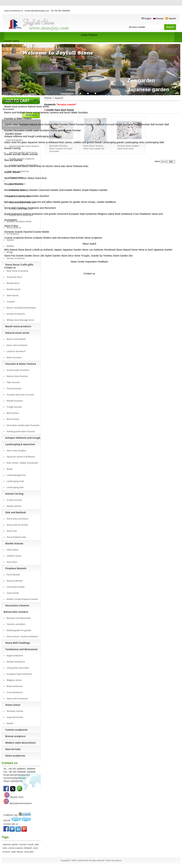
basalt (31, 844)
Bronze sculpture (34, 238)
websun (118, 861)
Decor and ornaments (38, 112)
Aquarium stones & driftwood (43, 142)
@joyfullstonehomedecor (21, 803)
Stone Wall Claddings (16, 208)
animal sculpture (16, 848)
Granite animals (13, 154)
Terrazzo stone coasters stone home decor (128, 147)
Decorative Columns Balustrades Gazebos (27, 196)
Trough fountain (142, 124)
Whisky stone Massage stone (20, 320)
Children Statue (26, 178)
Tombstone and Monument (42, 208)
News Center (78, 262)
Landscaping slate (155, 142)
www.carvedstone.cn (14, 11)
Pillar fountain (61, 124)
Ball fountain (157, 124)
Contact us (10, 268)
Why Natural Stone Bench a (19, 250)
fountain (23, 844)
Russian (158, 19)
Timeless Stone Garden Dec (118, 256)
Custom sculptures (14, 238)
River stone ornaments (17, 271)
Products (93, 35)
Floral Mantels (12, 190)
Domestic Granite (13, 232)
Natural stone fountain (41, 124)
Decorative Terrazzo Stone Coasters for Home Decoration (61, 149)
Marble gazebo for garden (67, 202)
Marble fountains (124, 124)
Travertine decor (14, 277)
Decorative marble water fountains (31, 130)
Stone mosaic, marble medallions (98, 202)
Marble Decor (13, 283)
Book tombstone (124, 214)
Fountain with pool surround (100, 124)
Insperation (91, 262)
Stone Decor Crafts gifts (19, 265)
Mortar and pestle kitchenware (21, 308)
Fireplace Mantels (14, 184)
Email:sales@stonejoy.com (37, 11)
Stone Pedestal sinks (77, 166)
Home (84, 35)
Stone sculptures (93, 238)
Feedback (103, 262)
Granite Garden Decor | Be (30, 256)
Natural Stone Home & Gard (138, 250)
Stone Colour (11, 226)
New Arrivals (77, 238)
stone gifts (29, 852)
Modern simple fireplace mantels (90, 190)
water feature (17, 852)
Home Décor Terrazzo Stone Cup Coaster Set (94, 147)
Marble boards (14, 289)
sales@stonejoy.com (20, 775)
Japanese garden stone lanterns (24, 146)
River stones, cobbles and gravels (77, 142)
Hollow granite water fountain (66, 130)
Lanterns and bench (60, 112)
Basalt (98, 142)
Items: (158, 161)
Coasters (11, 302)
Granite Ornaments (16, 314)
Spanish (171, 19)
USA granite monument (56, 214)
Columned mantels (48, 190)
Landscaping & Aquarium (48, 136)
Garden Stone (12, 41)
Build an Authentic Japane (48, 250)
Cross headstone (142, 214)
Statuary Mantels (29, 190)
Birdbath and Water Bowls (19, 221)
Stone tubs (60, 166)
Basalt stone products (16, 107)
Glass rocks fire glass (16, 142)
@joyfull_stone (17, 797)
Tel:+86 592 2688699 (60, 11)
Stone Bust (41, 178)
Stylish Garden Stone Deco (59, 256)
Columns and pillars (42, 202)
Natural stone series (39, 107)
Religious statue (106, 214)
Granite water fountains (17, 124)
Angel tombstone (13, 214)
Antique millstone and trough (19, 136)
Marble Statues (12, 172)
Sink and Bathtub (13, 160)
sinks (5, 848)
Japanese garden (10, 844)
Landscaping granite (113, 142)
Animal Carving (12, 148)
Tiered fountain (76, 124)
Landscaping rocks (134, 142)
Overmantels (66, 190)
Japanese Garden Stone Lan (78, 250)
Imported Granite (32, 232)
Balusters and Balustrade (18, 202)
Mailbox (10, 246)
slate (37, 844)
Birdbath (28, 848)
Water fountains (80, 112)
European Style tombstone (83, 214)
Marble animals (30, 154)
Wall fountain (13, 419)
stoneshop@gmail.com (15, 778)
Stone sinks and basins (16, 166)
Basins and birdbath (15, 112)
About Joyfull (89, 244)
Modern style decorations (56, 238)
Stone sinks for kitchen (41, 166)
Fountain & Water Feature (18, 118)
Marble (46, 232)
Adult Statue (11, 178)
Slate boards (13, 295)
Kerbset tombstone (33, 214)
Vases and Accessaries (17, 699)
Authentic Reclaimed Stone (108, 250)
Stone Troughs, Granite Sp (88, 256)
